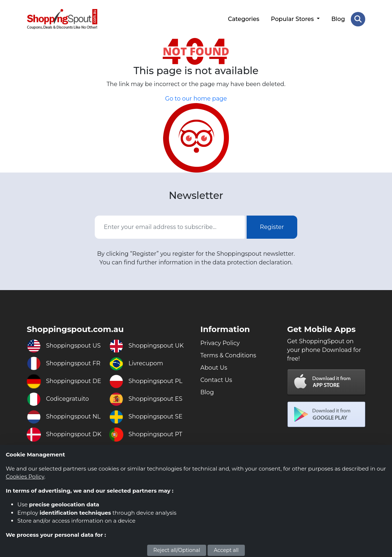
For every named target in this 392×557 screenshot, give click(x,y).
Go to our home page (196, 99)
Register (272, 227)
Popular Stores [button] (293, 19)
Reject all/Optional (177, 550)
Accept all (226, 550)
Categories (244, 19)
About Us (214, 368)
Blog (338, 19)
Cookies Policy (25, 477)
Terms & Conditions (228, 355)
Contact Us (216, 380)
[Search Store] (358, 19)
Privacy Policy (220, 343)
